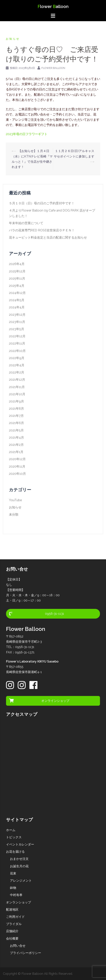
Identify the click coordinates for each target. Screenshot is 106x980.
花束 (13, 873)
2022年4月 (17, 365)
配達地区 (12, 910)
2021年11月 (17, 387)
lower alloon (53, 6)
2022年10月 (17, 351)
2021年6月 (16, 423)
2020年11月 (17, 466)
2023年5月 (17, 329)
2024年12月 (17, 293)
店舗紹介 (12, 931)
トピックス (14, 837)
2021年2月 (16, 445)
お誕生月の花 (19, 866)
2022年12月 (17, 336)
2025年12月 (17, 271)
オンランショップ (19, 902)
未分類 (14, 514)
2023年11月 (17, 322)
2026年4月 (17, 264)
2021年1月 (16, 452)
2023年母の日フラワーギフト (27, 134)
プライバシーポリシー (26, 953)
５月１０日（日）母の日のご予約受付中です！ (42, 203)
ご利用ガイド (15, 917)
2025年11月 (17, 278)
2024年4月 (17, 307)
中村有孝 (16, 895)
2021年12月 (17, 380)
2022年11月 (17, 343)
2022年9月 (17, 358)
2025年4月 (17, 286)
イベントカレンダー (20, 844)
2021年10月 (17, 394)
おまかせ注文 (19, 859)
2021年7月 (16, 416)
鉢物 (13, 888)
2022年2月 (17, 372)
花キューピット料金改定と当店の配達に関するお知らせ (48, 237)
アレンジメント (21, 881)
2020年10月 (17, 474)
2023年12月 (17, 315)
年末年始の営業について (26, 223)
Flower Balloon (53, 68)
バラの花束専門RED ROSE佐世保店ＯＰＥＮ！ (42, 230)
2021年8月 (16, 409)
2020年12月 (17, 459)
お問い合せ (18, 946)
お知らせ (13, 39)
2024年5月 (17, 300)
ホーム (11, 830)
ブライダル (14, 924)
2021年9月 (16, 401)
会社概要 (12, 938)
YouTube (15, 500)
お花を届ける (15, 852)
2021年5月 (16, 430)
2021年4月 (16, 438)
